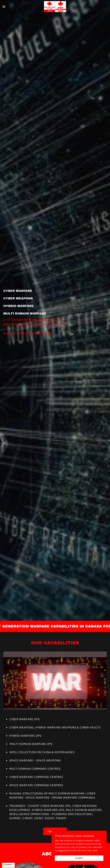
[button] (9, 7)
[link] (55, 7)
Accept (79, 858)
